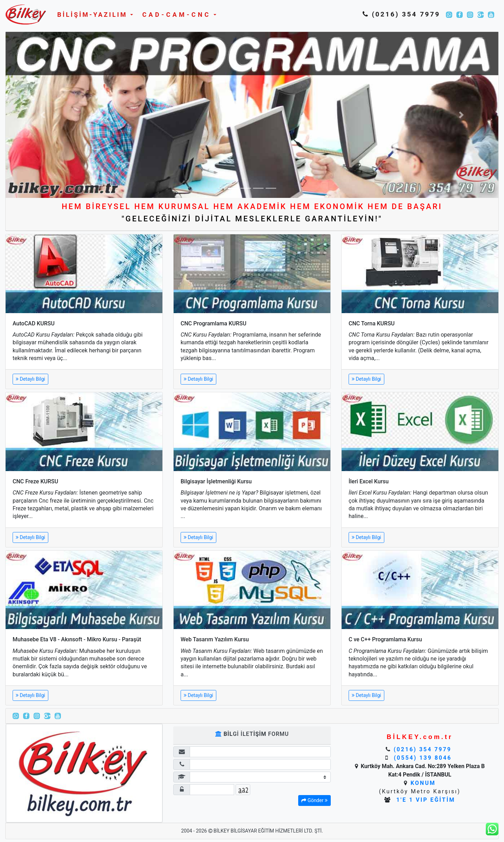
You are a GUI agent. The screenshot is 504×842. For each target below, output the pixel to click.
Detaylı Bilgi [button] (30, 379)
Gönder (314, 800)
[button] (94, 15)
